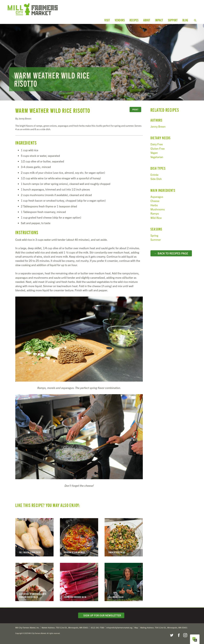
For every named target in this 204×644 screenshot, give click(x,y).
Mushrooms (158, 209)
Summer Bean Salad (124, 537)
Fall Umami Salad (124, 582)
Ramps (155, 213)
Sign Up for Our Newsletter (101, 615)
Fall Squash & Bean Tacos (34, 537)
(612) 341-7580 (97, 627)
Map (136, 627)
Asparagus (157, 197)
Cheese (155, 201)
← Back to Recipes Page (171, 253)
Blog (185, 20)
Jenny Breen (158, 126)
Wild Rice (156, 218)
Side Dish (156, 179)
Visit (107, 20)
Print (135, 110)
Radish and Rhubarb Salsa (79, 582)
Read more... (102, 62)
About (147, 20)
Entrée (154, 175)
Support (173, 20)
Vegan (154, 153)
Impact (159, 20)
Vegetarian (157, 157)
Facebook (178, 635)
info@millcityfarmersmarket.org (119, 627)
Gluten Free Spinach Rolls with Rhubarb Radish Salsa (34, 582)
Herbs (154, 205)
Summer (156, 240)
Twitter (171, 635)
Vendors (120, 20)
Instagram (185, 635)
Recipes (134, 20)
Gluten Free (158, 148)
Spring (154, 235)
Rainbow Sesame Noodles (79, 537)
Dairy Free (157, 144)
